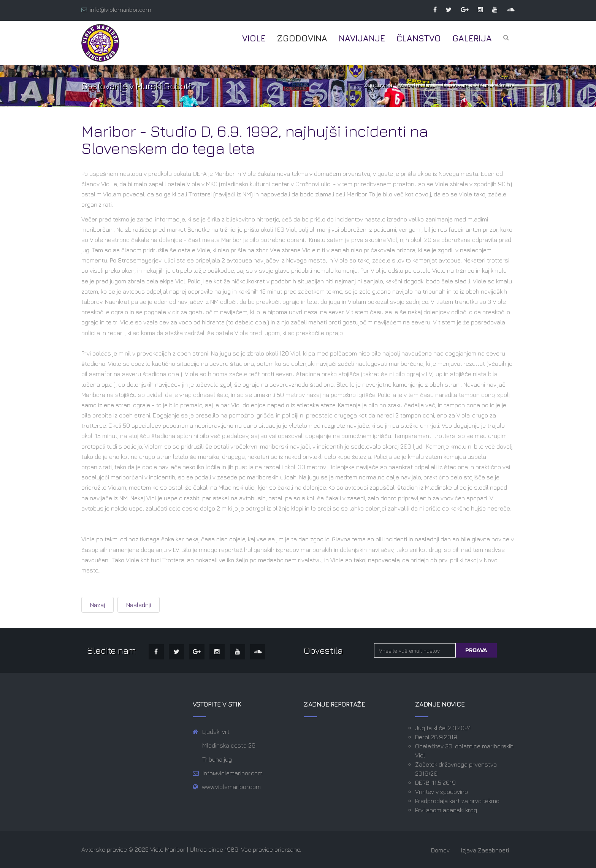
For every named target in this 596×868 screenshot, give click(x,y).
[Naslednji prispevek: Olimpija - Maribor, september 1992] (139, 605)
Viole (254, 38)
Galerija (472, 38)
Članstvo (419, 38)
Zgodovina (302, 38)
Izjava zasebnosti (485, 850)
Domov (440, 850)
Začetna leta (417, 85)
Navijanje (362, 38)
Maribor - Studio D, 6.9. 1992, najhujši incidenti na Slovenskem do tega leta (254, 139)
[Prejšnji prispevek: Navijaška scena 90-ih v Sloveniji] (97, 605)
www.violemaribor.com (231, 787)
